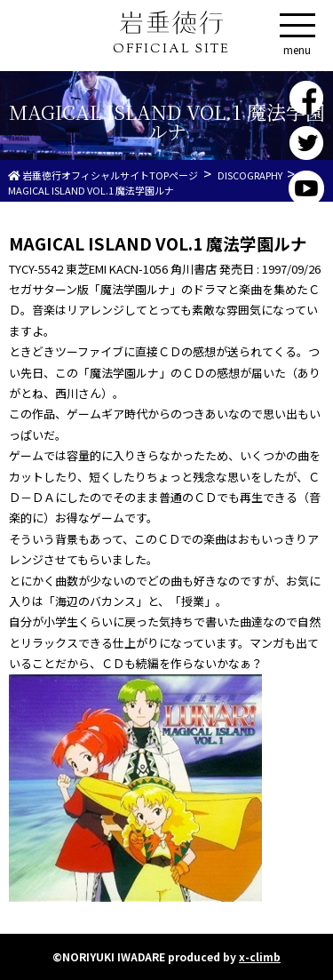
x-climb (260, 956)
